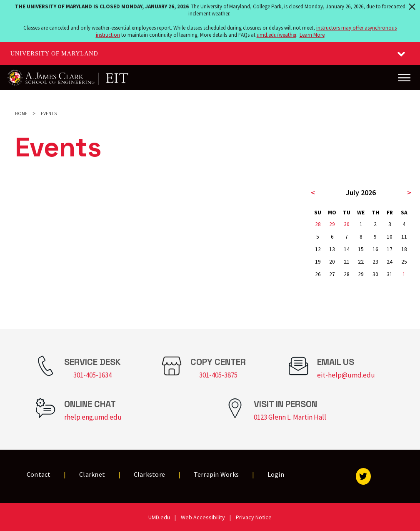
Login (276, 474)
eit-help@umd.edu (346, 375)
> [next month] (409, 193)
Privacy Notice (254, 517)
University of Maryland (54, 54)
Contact (39, 474)
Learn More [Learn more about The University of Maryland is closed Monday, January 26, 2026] (312, 35)
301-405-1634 (92, 375)
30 (347, 224)
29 (332, 224)
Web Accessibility (203, 517)
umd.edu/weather (276, 35)
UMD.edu (159, 517)
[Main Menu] (404, 78)
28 (318, 224)
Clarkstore (150, 474)
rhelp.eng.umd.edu (93, 417)
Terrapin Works (216, 474)
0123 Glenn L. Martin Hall (290, 417)
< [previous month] (313, 193)
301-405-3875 (218, 375)
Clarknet (92, 474)
